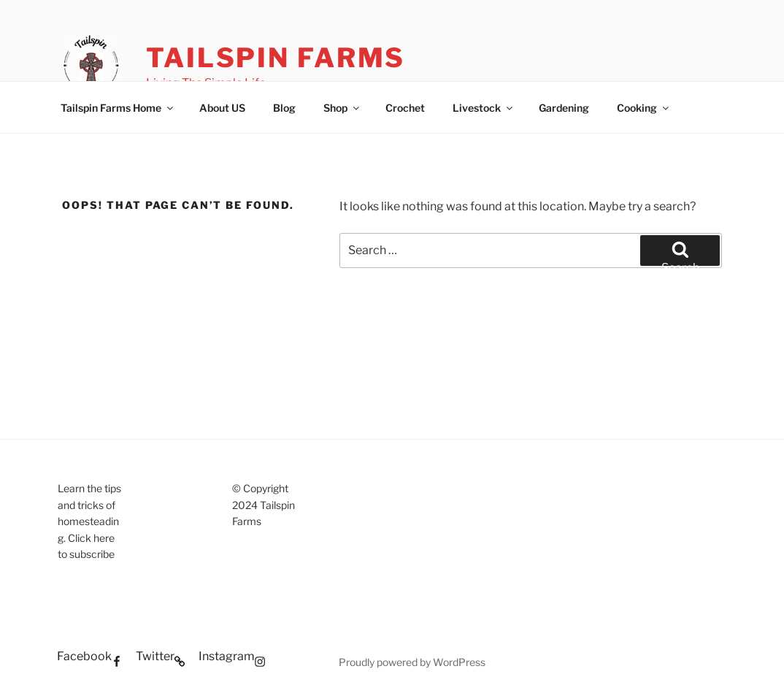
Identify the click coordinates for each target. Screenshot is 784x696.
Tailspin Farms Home (118, 108)
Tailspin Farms (276, 58)
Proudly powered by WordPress (412, 662)
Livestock (484, 108)
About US (222, 108)
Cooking (644, 108)
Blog (284, 108)
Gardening (564, 108)
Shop (342, 108)
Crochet (405, 108)
